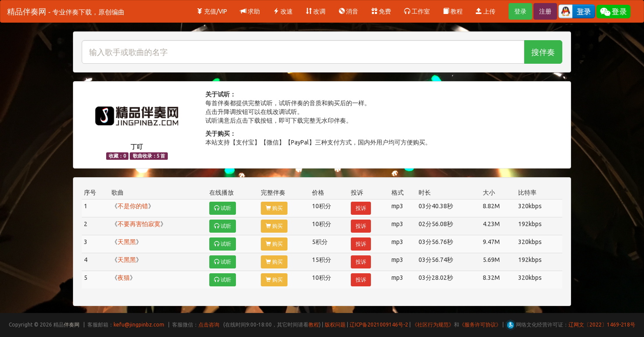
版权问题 (335, 325)
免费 (381, 11)
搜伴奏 (543, 52)
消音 (348, 11)
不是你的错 (133, 206)
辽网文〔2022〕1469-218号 (602, 325)
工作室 (417, 11)
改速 (283, 11)
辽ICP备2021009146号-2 (379, 325)
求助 (250, 11)
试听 (223, 208)
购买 (274, 208)
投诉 (361, 208)
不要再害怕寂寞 (139, 224)
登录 (520, 11)
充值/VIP (212, 11)
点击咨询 (209, 325)
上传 (486, 11)
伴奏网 (72, 325)
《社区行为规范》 (433, 325)
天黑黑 (127, 242)
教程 (453, 11)
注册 (545, 11)
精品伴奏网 (66, 11)
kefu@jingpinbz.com (139, 325)
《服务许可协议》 (480, 325)
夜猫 (124, 278)
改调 (316, 11)
